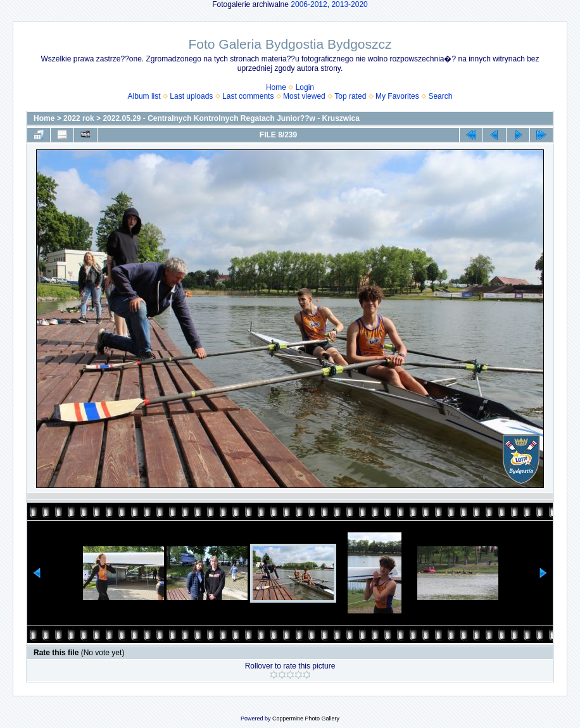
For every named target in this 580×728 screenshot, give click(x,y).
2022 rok (79, 118)
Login (305, 87)
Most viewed (304, 96)
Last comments (248, 96)
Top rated (350, 96)
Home (276, 87)
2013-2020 (349, 4)
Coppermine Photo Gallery (306, 719)
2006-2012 (309, 4)
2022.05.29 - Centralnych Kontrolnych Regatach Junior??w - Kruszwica (231, 118)
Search (440, 96)
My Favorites (397, 96)
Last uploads (191, 96)
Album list (144, 96)
